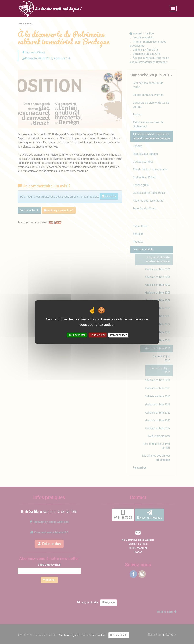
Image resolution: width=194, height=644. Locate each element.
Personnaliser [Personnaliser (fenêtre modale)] (118, 335)
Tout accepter (77, 335)
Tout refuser (98, 335)
